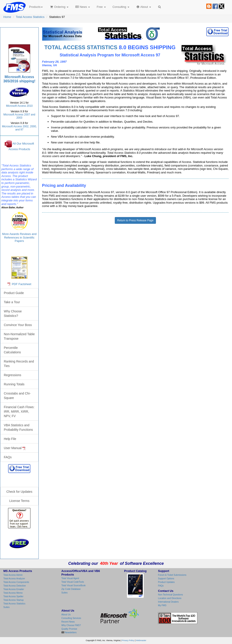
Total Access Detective (15, 586)
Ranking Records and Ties (19, 364)
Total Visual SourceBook (73, 585)
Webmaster (141, 640)
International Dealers (168, 602)
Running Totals (14, 384)
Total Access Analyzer (14, 579)
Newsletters (70, 632)
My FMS (162, 605)
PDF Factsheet (22, 284)
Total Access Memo (13, 593)
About (144, 7)
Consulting (121, 7)
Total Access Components (16, 582)
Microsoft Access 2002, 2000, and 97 (19, 128)
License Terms (19, 501)
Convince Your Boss (18, 325)
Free (101, 7)
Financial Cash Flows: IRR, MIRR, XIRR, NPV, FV (19, 412)
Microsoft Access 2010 (19, 106)
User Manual (15, 448)
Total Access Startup (14, 600)
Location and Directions (170, 598)
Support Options (166, 579)
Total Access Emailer (14, 589)
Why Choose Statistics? (13, 313)
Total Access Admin (13, 575)
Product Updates (166, 582)
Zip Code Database (71, 589)
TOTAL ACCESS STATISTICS (81, 47)
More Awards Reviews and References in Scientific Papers (19, 237)
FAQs (8, 457)
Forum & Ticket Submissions (172, 575)
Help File (10, 439)
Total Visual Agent (70, 578)
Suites (6, 607)
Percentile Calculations (12, 350)
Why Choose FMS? (71, 625)
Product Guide (14, 293)
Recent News (68, 622)
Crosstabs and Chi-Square (17, 396)
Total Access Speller (13, 596)
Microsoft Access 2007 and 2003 (19, 116)
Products (36, 7)
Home (7, 17)
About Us (66, 615)
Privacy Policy (128, 640)
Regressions (13, 375)
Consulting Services (71, 618)
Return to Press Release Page (135, 220)
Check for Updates (19, 492)
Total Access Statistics (30, 17)
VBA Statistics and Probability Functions (18, 427)
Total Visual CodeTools (73, 582)
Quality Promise (69, 629)
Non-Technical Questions (170, 595)
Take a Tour (12, 302)
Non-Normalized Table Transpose (19, 336)
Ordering (59, 7)
